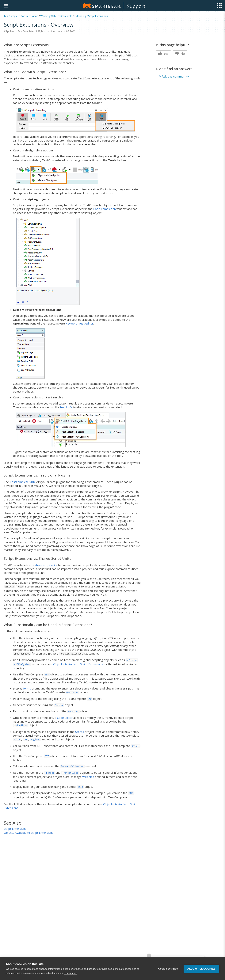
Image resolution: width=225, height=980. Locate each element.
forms (27, 688)
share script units (46, 565)
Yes (163, 54)
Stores (80, 732)
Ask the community (175, 76)
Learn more (71, 973)
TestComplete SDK (22, 482)
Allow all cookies (201, 969)
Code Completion (105, 209)
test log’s (66, 407)
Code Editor (65, 718)
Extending (80, 16)
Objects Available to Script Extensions (78, 664)
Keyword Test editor (79, 323)
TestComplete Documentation (21, 16)
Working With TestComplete (56, 16)
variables (88, 777)
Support (136, 6)
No (180, 54)
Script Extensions (98, 16)
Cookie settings (168, 969)
